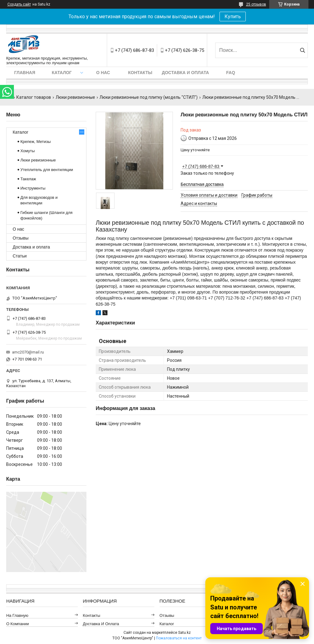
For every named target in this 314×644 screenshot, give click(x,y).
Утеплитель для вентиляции (47, 170)
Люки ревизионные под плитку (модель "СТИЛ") (149, 97)
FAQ (231, 73)
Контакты (140, 73)
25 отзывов (256, 4)
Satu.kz (184, 633)
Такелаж (28, 179)
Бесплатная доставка (202, 184)
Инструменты (33, 188)
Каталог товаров (34, 97)
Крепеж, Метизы (36, 142)
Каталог (62, 73)
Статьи (20, 256)
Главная (25, 73)
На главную (17, 615)
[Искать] (302, 50)
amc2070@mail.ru (28, 352)
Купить (233, 17)
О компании (17, 624)
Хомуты (28, 151)
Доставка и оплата (185, 73)
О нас (103, 73)
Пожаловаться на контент (179, 638)
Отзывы (21, 238)
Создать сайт (19, 4)
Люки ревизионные (75, 97)
